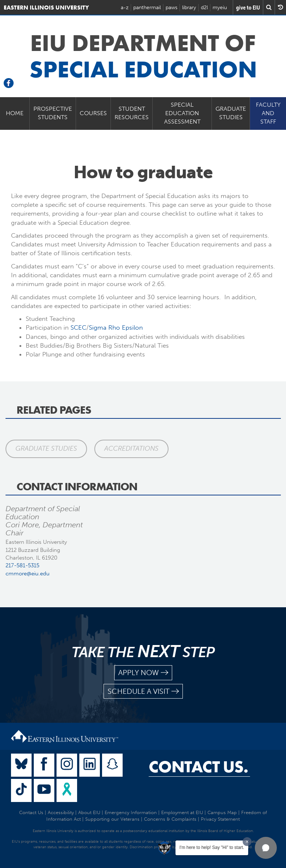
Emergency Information (131, 812)
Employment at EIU (182, 812)
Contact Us (31, 812)
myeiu (220, 8)
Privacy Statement (220, 819)
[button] (266, 848)
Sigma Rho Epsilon (116, 327)
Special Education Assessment (182, 113)
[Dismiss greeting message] (247, 842)
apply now (143, 673)
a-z (125, 8)
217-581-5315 (22, 565)
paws (171, 8)
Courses (93, 113)
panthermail (147, 8)
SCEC (78, 327)
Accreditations (131, 448)
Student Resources (132, 113)
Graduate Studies (231, 113)
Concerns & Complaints (170, 819)
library (189, 8)
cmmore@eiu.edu (28, 574)
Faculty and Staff (268, 113)
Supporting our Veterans (112, 819)
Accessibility (61, 812)
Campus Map (222, 812)
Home (15, 113)
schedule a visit (143, 691)
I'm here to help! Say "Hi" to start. (212, 847)
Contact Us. (198, 767)
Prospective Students (53, 113)
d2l (204, 8)
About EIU (89, 812)
